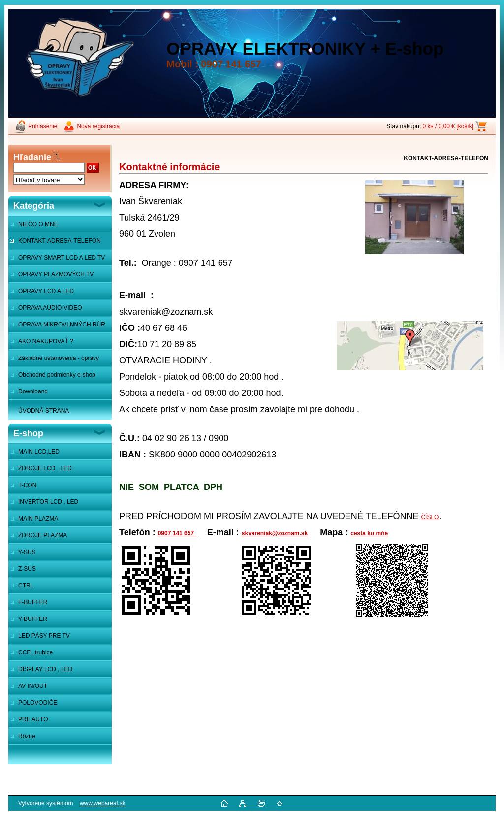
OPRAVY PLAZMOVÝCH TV (56, 274)
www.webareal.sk (103, 803)
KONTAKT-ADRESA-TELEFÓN (60, 241)
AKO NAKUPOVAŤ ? (46, 341)
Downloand (33, 391)
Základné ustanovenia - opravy (59, 358)
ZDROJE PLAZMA (43, 535)
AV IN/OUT (33, 686)
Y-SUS (27, 552)
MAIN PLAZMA (38, 519)
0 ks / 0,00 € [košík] (448, 126)
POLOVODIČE (38, 703)
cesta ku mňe (369, 533)
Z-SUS (27, 569)
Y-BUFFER (33, 619)
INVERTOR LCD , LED (48, 502)
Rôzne (27, 736)
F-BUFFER (33, 602)
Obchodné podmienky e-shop (57, 375)
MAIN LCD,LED (39, 452)
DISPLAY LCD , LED (45, 669)
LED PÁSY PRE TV (44, 636)
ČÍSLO (430, 517)
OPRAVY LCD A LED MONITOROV (41, 293)
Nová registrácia (98, 126)
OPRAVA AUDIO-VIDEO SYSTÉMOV (45, 310)
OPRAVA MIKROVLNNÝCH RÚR (62, 325)
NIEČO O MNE (38, 224)
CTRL (26, 586)
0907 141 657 (178, 533)
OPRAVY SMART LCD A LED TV (62, 258)
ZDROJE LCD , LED (45, 468)
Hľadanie (32, 157)
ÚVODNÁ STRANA (44, 411)
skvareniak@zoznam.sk (275, 533)
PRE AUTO (33, 719)
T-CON (27, 485)
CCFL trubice (35, 652)
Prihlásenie (43, 126)
